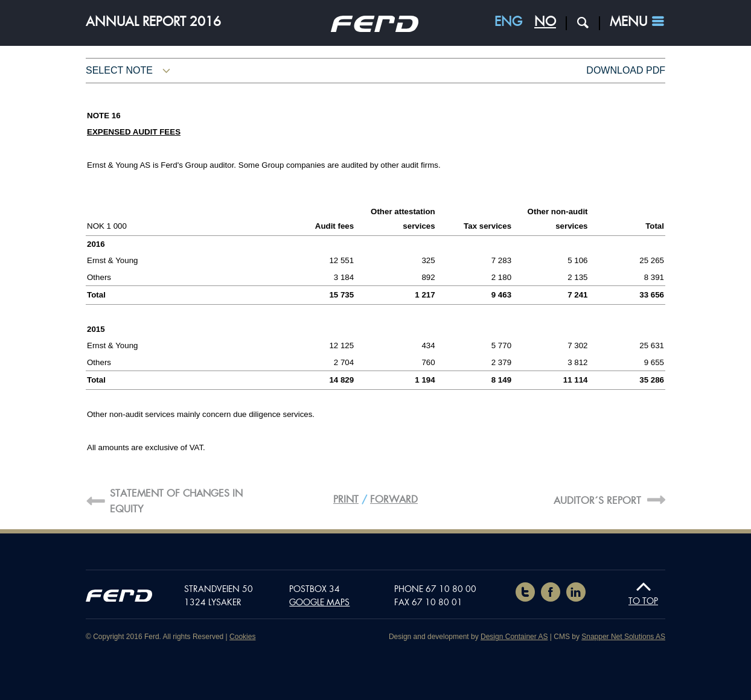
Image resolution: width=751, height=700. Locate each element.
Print (346, 499)
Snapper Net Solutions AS (623, 637)
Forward (394, 499)
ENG (508, 22)
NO (545, 22)
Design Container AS (514, 637)
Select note (119, 70)
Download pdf (626, 70)
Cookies (242, 637)
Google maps (319, 602)
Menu (628, 22)
